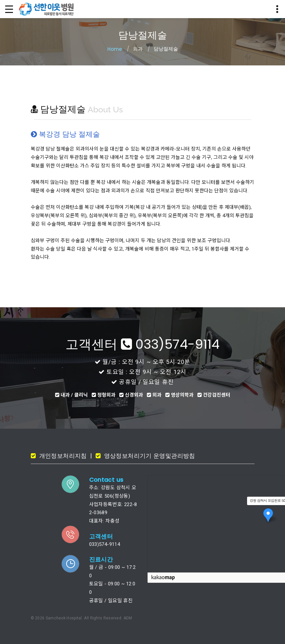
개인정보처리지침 (62, 456)
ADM (128, 618)
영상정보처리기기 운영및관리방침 (148, 456)
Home (115, 49)
